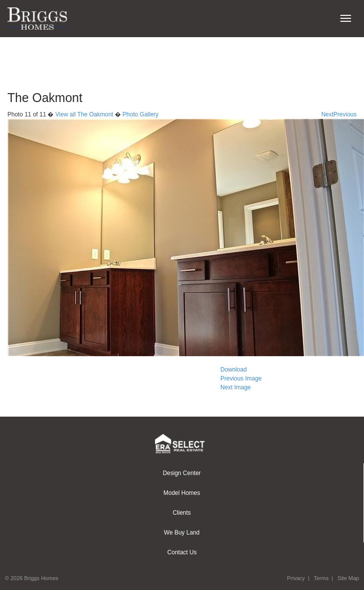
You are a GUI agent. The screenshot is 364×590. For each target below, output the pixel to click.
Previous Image (241, 378)
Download (234, 370)
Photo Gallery (140, 114)
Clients (182, 513)
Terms (321, 578)
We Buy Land (182, 533)
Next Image (235, 387)
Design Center (182, 473)
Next (328, 114)
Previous (345, 114)
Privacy (296, 578)
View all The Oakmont (84, 114)
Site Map (348, 578)
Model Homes (182, 493)
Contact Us (182, 552)
